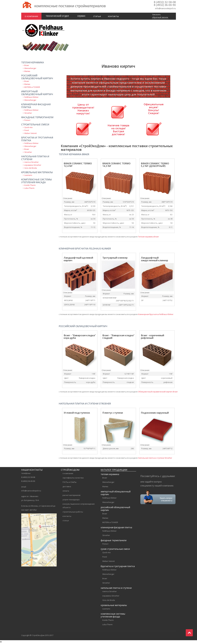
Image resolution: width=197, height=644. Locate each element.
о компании (31, 16)
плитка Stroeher (31, 163)
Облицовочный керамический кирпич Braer (158, 393)
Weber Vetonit (30, 134)
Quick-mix (28, 128)
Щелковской (47, 507)
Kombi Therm (30, 186)
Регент (27, 121)
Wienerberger (30, 69)
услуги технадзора (71, 501)
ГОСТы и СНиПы (70, 483)
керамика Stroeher (33, 166)
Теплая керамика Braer (148, 238)
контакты (113, 16)
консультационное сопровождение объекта (79, 507)
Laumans (28, 176)
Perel (27, 131)
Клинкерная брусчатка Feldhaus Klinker (156, 315)
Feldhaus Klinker (31, 98)
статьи (97, 16)
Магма (27, 72)
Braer (27, 66)
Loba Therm (29, 189)
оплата (66, 492)
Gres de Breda (31, 169)
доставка (67, 487)
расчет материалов (72, 496)
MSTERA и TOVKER (32, 88)
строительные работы (73, 513)
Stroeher (28, 114)
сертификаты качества (73, 479)
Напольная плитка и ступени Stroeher (155, 459)
